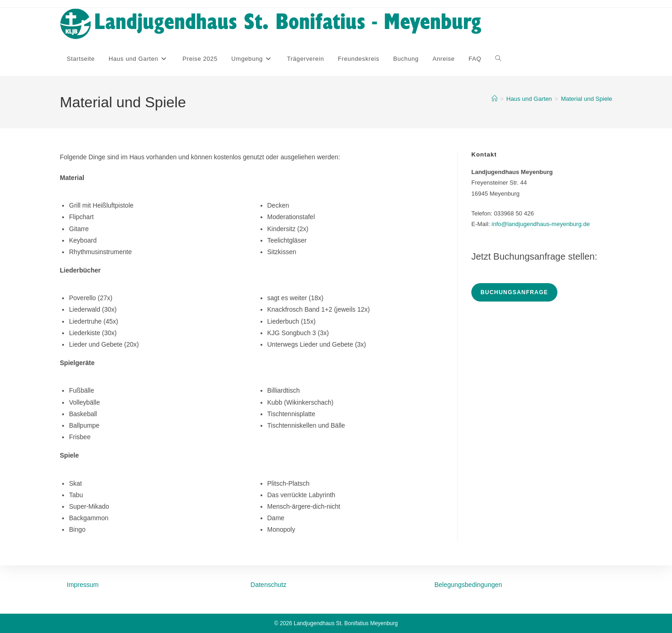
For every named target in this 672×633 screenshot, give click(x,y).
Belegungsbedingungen (468, 585)
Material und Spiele (587, 99)
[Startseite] (495, 99)
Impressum (83, 585)
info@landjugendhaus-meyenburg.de (541, 224)
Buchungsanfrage (514, 292)
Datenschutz (268, 585)
